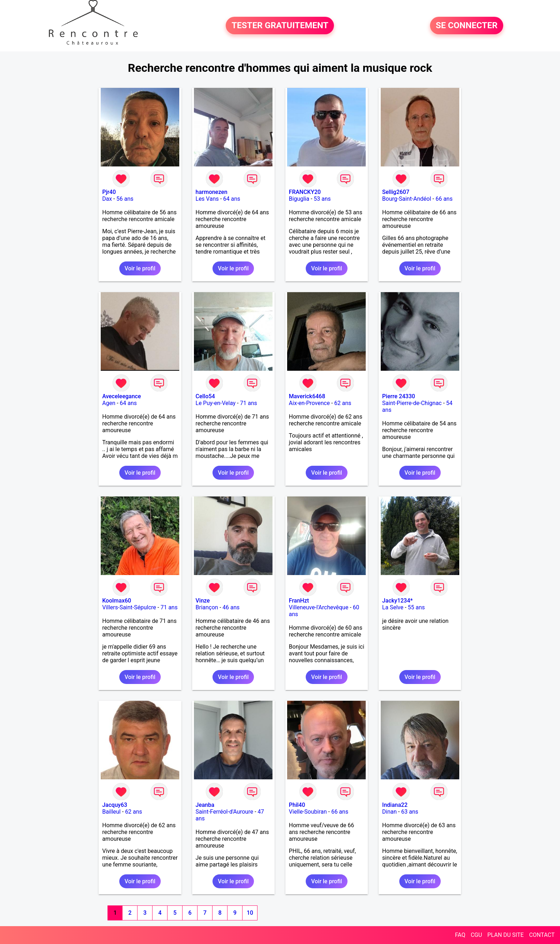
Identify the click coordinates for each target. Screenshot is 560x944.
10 (250, 913)
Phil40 (297, 805)
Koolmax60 (117, 601)
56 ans (125, 199)
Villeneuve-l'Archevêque (319, 607)
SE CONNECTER (467, 26)
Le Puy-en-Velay (216, 403)
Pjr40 (109, 192)
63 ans (410, 812)
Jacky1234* (397, 601)
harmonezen (212, 192)
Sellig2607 (396, 192)
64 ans (232, 199)
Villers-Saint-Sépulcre (129, 607)
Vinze (203, 601)
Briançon (207, 607)
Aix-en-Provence (309, 403)
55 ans (416, 607)
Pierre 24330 (399, 396)
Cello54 (205, 396)
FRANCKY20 (305, 192)
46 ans (231, 607)
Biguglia (299, 199)
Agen (109, 403)
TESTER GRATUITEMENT (280, 26)
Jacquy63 (115, 805)
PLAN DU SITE (506, 935)
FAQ (460, 935)
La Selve (393, 607)
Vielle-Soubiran (308, 812)
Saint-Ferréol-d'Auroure (224, 812)
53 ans (322, 199)
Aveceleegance (121, 396)
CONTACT (542, 935)
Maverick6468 (307, 396)
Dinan (389, 812)
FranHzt (299, 601)
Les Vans (207, 199)
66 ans (444, 199)
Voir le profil (140, 268)
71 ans (249, 403)
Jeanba (205, 805)
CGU (476, 935)
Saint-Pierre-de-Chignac (412, 403)
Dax (107, 199)
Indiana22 (395, 805)
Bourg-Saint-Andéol (407, 199)
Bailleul (111, 812)
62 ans (343, 403)
